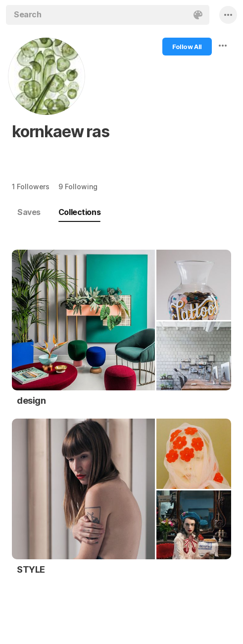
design (31, 401)
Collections (79, 212)
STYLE (31, 569)
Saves (29, 212)
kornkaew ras (61, 132)
